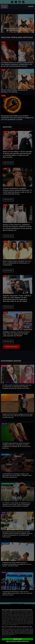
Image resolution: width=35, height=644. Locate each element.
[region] (17, 624)
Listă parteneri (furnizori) (6, 636)
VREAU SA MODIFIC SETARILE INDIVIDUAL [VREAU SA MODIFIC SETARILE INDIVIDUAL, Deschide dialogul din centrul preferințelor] (17, 641)
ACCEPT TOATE (17, 639)
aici (10, 621)
